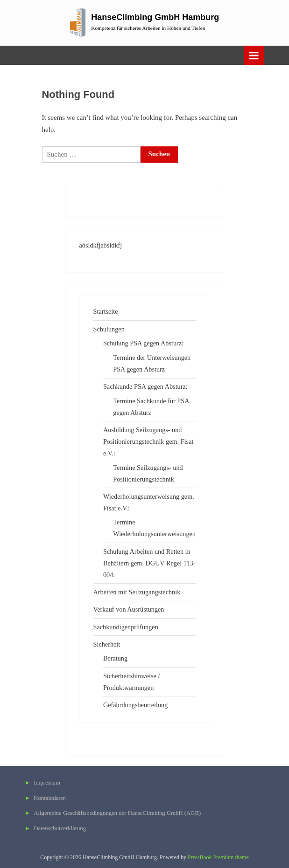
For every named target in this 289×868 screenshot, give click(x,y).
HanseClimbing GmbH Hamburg (155, 17)
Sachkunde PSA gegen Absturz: (145, 386)
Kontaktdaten (50, 798)
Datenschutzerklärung (60, 828)
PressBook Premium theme (218, 857)
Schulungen (109, 329)
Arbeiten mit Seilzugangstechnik (137, 592)
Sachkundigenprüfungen (126, 627)
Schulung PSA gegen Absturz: (143, 343)
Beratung (115, 658)
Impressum (47, 783)
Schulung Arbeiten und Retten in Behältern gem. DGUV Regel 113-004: (149, 563)
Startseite (106, 311)
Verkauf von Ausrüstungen (129, 609)
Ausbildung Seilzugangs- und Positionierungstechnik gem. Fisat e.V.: (148, 441)
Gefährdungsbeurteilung (136, 705)
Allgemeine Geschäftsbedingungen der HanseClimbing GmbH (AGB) (117, 813)
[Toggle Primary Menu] (254, 55)
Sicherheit (107, 644)
